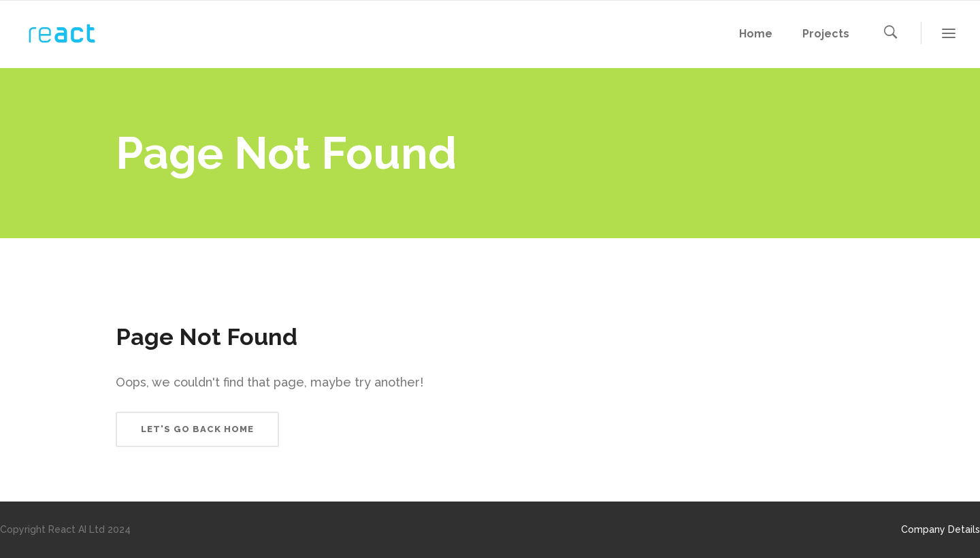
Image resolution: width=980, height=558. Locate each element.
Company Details (941, 529)
